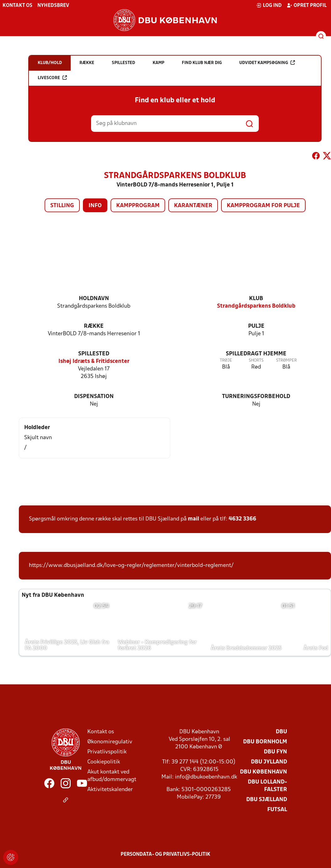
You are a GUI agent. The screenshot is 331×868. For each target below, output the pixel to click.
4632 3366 (242, 519)
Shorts (256, 361)
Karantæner (193, 206)
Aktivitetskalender (110, 790)
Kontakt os (17, 6)
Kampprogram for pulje (263, 206)
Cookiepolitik (104, 762)
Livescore (52, 78)
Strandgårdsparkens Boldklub (256, 306)
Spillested (94, 354)
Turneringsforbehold (256, 397)
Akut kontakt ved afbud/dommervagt (112, 776)
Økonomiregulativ (110, 742)
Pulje (256, 326)
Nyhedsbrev (53, 6)
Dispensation (94, 397)
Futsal (277, 810)
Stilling (62, 206)
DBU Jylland (269, 762)
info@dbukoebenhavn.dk (206, 777)
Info (95, 206)
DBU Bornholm (265, 742)
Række (94, 326)
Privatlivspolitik (107, 752)
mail (193, 519)
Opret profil (307, 5)
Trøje (226, 361)
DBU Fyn (275, 752)
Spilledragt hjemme (256, 354)
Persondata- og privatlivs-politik (165, 855)
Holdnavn (94, 299)
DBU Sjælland (267, 800)
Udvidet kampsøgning (267, 63)
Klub (256, 299)
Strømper (286, 361)
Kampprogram (138, 206)
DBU (281, 732)
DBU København (263, 772)
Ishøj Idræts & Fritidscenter (94, 361)
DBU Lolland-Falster (267, 786)
